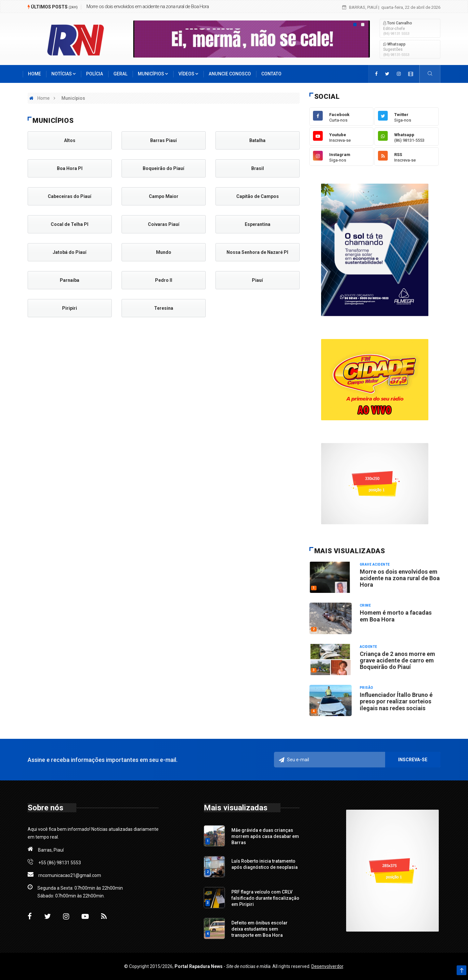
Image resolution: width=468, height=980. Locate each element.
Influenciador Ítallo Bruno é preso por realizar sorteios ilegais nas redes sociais (396, 701)
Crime (365, 605)
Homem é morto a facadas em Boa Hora (396, 616)
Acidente (369, 647)
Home (34, 74)
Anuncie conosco (230, 74)
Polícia (95, 74)
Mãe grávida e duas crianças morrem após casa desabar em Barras (265, 836)
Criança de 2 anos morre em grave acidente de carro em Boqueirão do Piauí (397, 660)
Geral (120, 74)
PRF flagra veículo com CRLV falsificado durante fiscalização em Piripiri (265, 898)
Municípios (153, 74)
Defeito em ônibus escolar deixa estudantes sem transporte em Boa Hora (260, 929)
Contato (271, 74)
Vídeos (188, 74)
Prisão (367, 688)
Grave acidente (375, 564)
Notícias (64, 74)
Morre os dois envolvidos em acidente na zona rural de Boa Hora (148, 7)
